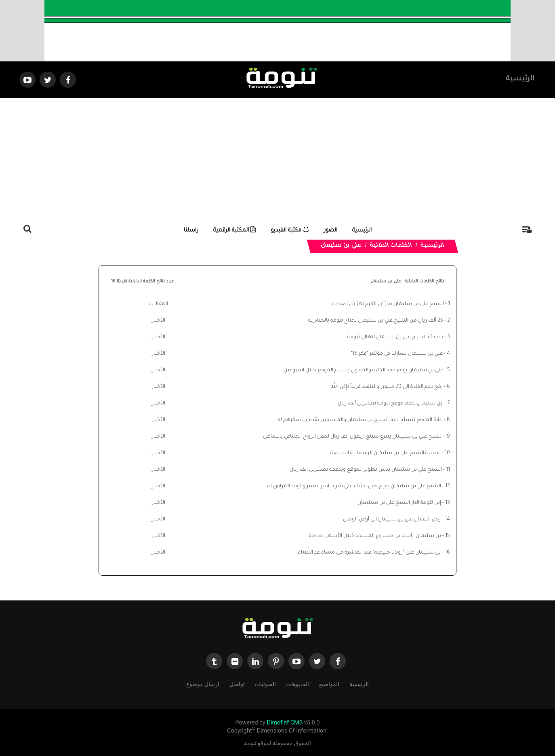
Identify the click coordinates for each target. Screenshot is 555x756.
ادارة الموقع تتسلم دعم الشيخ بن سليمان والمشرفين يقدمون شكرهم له (360, 420)
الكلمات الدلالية (391, 246)
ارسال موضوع (203, 683)
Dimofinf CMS (285, 723)
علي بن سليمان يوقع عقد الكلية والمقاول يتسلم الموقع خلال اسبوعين (363, 371)
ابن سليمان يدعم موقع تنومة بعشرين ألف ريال (391, 404)
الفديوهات (297, 683)
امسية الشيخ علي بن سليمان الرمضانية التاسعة (386, 453)
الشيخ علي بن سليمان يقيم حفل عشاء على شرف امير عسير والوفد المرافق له (354, 486)
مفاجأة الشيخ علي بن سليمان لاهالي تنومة (395, 337)
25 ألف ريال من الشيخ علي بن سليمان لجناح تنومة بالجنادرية (376, 321)
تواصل (237, 683)
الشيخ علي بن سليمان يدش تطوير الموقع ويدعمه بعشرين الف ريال (366, 470)
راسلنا (191, 231)
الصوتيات (265, 683)
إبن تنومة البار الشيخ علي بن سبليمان (399, 503)
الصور (331, 231)
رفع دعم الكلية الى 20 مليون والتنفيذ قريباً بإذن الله (387, 387)
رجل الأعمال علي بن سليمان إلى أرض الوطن (392, 520)
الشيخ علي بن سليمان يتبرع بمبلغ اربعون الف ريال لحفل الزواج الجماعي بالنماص (353, 437)
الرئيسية (520, 79)
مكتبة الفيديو (290, 231)
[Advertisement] (277, 158)
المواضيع (329, 683)
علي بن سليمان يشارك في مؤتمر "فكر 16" (397, 354)
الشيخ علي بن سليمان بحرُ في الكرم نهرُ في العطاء (388, 304)
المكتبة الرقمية (234, 231)
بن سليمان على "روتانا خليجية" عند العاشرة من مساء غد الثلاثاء (369, 553)
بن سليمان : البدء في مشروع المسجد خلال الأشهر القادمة (375, 536)
